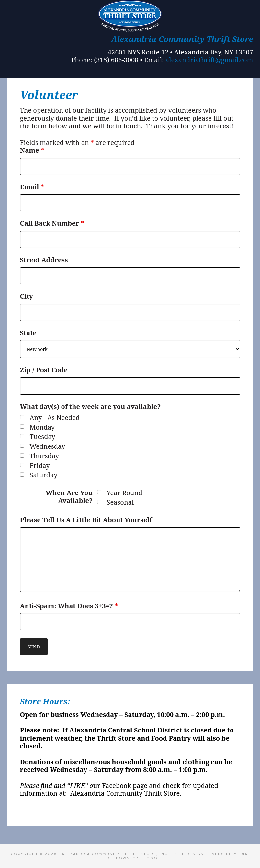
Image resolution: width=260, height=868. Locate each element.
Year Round (125, 493)
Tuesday (43, 437)
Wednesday (48, 447)
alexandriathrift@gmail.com (209, 60)
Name (32, 150)
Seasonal (120, 502)
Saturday (44, 475)
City (27, 296)
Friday (40, 466)
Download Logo (137, 858)
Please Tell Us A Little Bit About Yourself (86, 520)
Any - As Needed (55, 418)
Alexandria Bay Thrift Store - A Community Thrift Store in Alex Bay (130, 16)
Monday (42, 428)
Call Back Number (52, 223)
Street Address (44, 260)
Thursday (45, 456)
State (28, 333)
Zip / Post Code (44, 370)
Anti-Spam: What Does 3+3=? (69, 606)
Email (32, 187)
